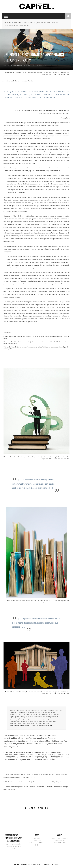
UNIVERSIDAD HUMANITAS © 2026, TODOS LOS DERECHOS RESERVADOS (36, 865)
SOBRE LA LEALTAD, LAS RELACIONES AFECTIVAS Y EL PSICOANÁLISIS (13, 838)
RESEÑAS (32, 843)
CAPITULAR (36, 839)
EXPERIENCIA (18, 66)
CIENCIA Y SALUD (57, 839)
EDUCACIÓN (8, 66)
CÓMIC (60, 835)
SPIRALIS (27, 66)
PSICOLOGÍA (16, 844)
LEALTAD (8, 844)
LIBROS (36, 835)
